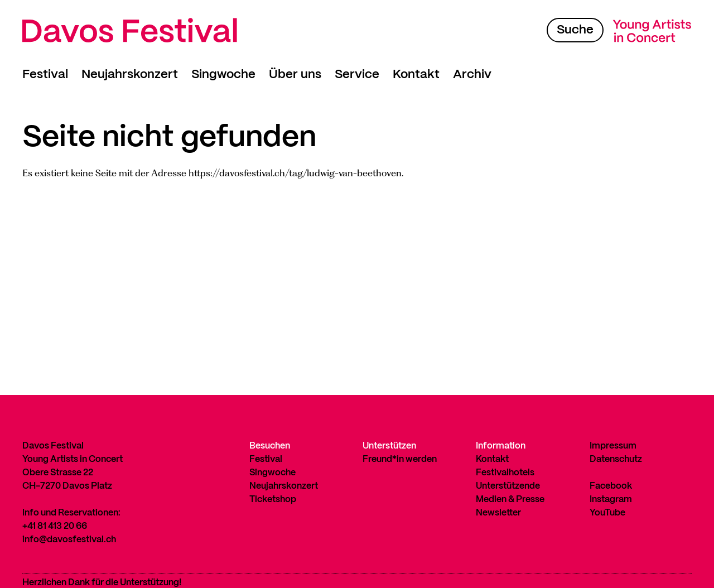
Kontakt (416, 74)
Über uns (295, 74)
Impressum (613, 446)
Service (357, 74)
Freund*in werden (400, 459)
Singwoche (223, 74)
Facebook (611, 486)
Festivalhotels (505, 473)
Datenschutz (616, 459)
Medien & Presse (510, 500)
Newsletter (498, 513)
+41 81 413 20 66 (55, 526)
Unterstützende (508, 486)
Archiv (472, 74)
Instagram (611, 500)
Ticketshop (273, 500)
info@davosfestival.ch (69, 540)
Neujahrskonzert (130, 74)
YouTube (607, 513)
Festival (45, 74)
